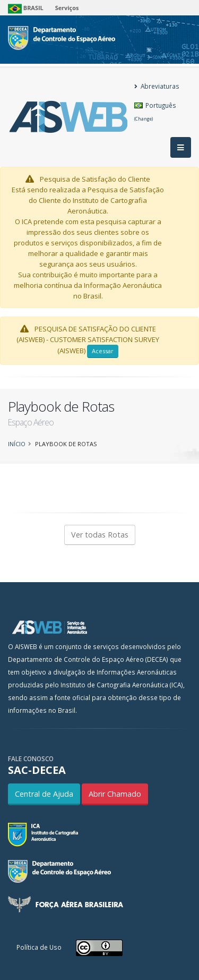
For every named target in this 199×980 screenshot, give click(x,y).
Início (17, 444)
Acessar (103, 351)
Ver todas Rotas (100, 535)
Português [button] (155, 111)
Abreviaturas (157, 86)
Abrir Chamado (115, 794)
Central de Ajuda (44, 794)
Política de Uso (39, 947)
